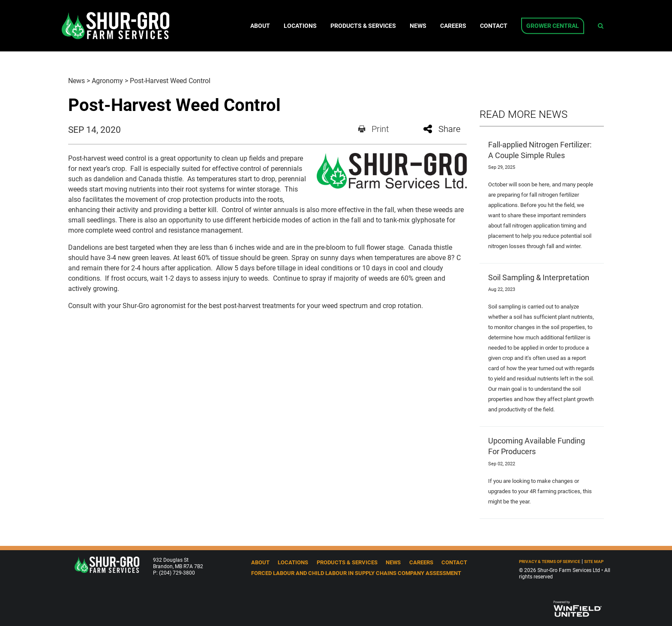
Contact (494, 26)
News (418, 26)
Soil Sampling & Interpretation (539, 277)
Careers (453, 26)
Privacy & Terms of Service (550, 562)
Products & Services (363, 26)
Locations (300, 26)
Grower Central (553, 26)
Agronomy (107, 80)
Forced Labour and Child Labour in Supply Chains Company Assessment (356, 573)
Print (373, 129)
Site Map (594, 562)
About (260, 26)
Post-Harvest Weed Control (170, 80)
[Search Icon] (601, 26)
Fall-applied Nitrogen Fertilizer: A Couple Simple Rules (540, 150)
